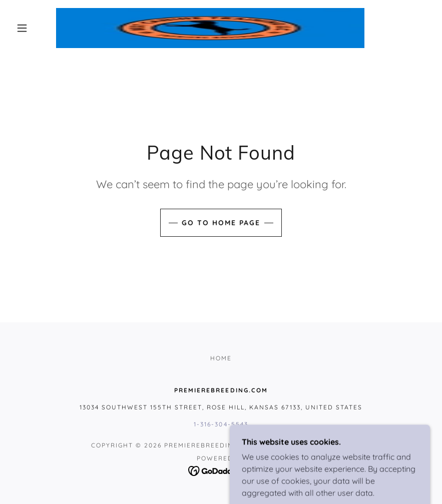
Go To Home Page (221, 223)
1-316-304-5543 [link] (221, 424)
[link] (210, 28)
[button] (22, 28)
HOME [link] (221, 358)
